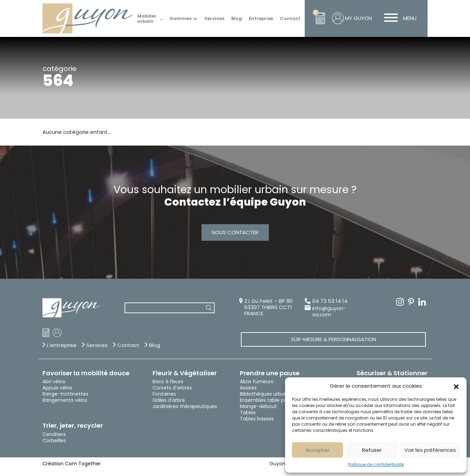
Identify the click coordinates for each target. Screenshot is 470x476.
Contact (290, 19)
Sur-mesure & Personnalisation (334, 339)
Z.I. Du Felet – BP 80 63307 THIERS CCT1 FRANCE (268, 307)
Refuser (372, 450)
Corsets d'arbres (172, 388)
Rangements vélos (65, 400)
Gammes (180, 19)
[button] (456, 386)
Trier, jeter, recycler (73, 426)
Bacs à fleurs (168, 381)
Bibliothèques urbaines (267, 394)
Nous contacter (235, 232)
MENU (398, 18)
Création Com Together (72, 464)
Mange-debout (258, 406)
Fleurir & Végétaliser (185, 373)
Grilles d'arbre (169, 400)
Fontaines (164, 394)
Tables (248, 413)
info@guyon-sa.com (329, 311)
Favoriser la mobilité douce (86, 373)
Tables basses (257, 419)
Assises (248, 388)
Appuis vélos (57, 388)
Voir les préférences (430, 450)
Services (214, 19)
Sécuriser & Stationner (392, 373)
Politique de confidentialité (376, 464)
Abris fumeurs (257, 381)
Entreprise (261, 19)
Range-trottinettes (65, 394)
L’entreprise (62, 345)
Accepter (317, 450)
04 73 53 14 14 (330, 301)
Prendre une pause (270, 373)
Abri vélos (54, 381)
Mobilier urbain (147, 19)
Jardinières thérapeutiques (185, 406)
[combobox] (170, 308)
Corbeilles (54, 440)
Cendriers (54, 434)
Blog (237, 19)
